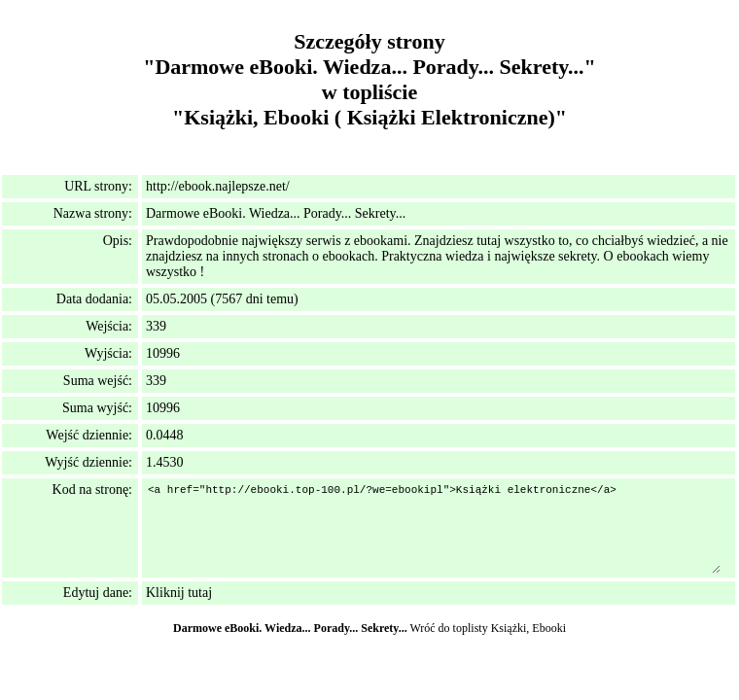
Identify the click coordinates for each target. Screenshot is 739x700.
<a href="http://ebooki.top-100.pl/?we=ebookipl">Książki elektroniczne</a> (433, 528)
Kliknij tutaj (179, 593)
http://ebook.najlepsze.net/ (218, 186)
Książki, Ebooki (528, 628)
